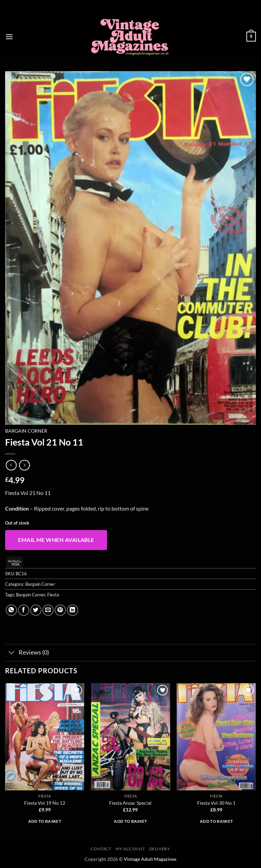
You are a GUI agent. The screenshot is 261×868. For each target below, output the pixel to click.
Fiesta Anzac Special (130, 803)
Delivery (160, 849)
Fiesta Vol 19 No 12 (45, 803)
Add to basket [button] (45, 821)
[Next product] (11, 465)
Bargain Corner (26, 431)
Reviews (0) (27, 653)
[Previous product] (24, 465)
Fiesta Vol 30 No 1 (216, 803)
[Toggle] (12, 653)
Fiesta (53, 595)
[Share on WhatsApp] (11, 610)
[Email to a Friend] (48, 610)
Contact (101, 849)
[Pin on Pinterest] (60, 610)
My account (130, 849)
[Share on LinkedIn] (73, 610)
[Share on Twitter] (36, 610)
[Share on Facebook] (24, 610)
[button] (9, 37)
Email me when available (56, 540)
